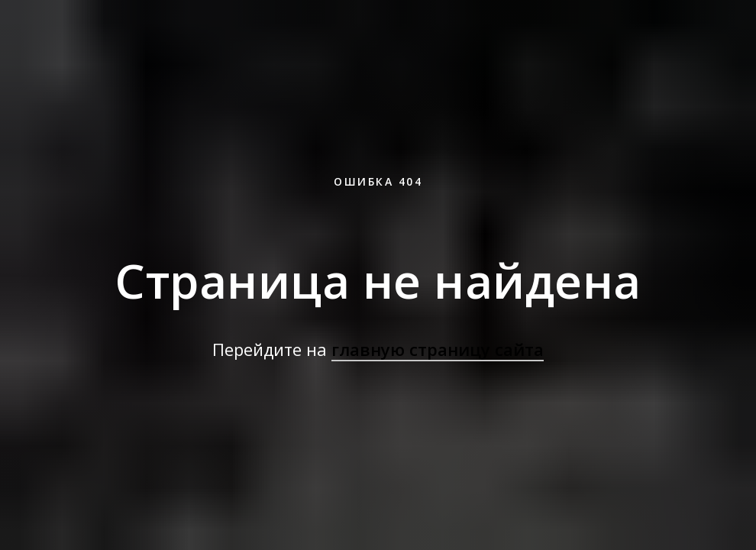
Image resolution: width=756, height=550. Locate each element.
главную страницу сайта (438, 349)
